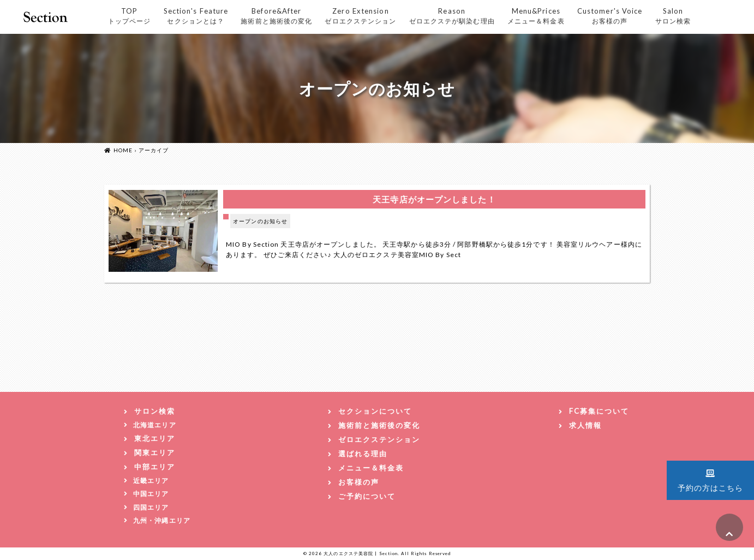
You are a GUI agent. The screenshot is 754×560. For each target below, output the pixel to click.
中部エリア (155, 467)
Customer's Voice (610, 16)
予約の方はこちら (711, 479)
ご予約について (367, 496)
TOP (130, 16)
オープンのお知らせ (260, 221)
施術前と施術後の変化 (379, 425)
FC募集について (599, 411)
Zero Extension (360, 16)
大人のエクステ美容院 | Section (361, 553)
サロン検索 (155, 411)
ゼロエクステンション (379, 439)
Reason (452, 16)
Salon (673, 16)
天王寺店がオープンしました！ (434, 199)
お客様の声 (359, 482)
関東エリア (155, 452)
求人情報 (585, 425)
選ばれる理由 (363, 454)
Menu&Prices (536, 16)
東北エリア (155, 438)
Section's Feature (196, 16)
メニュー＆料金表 (371, 468)
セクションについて (375, 411)
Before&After (276, 16)
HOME (123, 150)
